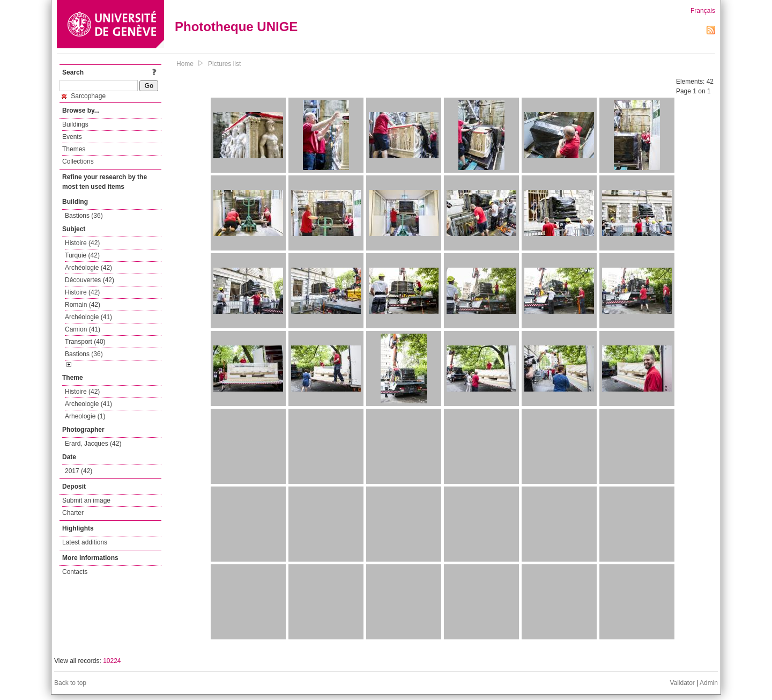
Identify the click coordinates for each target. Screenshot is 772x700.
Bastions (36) (84, 216)
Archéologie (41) (88, 317)
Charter (73, 513)
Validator (682, 683)
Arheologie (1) (85, 416)
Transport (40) (85, 342)
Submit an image (86, 500)
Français (703, 11)
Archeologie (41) (88, 404)
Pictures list (224, 64)
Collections (78, 161)
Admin (709, 683)
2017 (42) (79, 471)
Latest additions (85, 542)
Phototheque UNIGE (236, 27)
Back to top (70, 683)
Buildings (75, 124)
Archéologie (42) (88, 268)
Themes (74, 149)
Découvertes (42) (90, 280)
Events (72, 137)
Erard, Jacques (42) (93, 444)
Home (185, 64)
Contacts (75, 572)
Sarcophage (84, 96)
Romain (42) (83, 305)
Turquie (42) (82, 255)
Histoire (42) (82, 243)
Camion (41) (83, 329)
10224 (112, 661)
